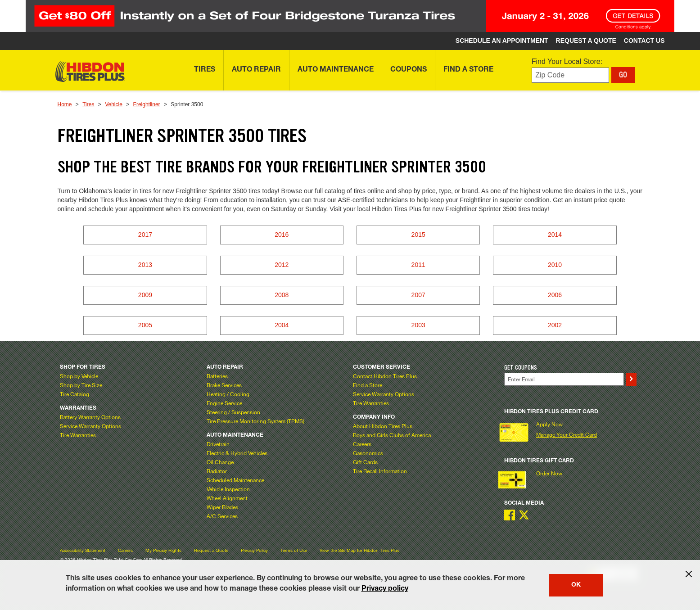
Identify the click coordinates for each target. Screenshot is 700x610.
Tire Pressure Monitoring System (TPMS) (255, 421)
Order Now (550, 473)
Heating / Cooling (228, 394)
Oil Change (220, 462)
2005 (145, 325)
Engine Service (224, 403)
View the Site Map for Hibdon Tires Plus (359, 550)
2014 (555, 235)
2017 (145, 235)
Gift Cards (365, 462)
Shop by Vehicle (79, 376)
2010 (555, 265)
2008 (282, 295)
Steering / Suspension (233, 412)
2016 (282, 235)
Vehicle (114, 104)
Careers (362, 444)
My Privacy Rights (163, 550)
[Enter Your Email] (564, 379)
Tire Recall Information (380, 471)
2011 (418, 265)
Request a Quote (211, 550)
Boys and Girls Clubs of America (392, 435)
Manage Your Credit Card (567, 434)
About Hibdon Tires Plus (383, 426)
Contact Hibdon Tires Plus (385, 376)
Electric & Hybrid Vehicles (237, 453)
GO (623, 75)
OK (576, 585)
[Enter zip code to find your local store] (571, 75)
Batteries (217, 376)
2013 (145, 265)
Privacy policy (385, 589)
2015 (418, 235)
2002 (555, 325)
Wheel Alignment (227, 498)
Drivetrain (218, 444)
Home (65, 104)
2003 (418, 325)
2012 (282, 265)
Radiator (217, 471)
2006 (555, 295)
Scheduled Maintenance (235, 480)
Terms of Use (294, 550)
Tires (88, 104)
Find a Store (368, 385)
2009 (145, 295)
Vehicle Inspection (228, 489)
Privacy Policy (254, 550)
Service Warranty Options (90, 426)
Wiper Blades (222, 507)
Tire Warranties (78, 435)
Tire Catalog (75, 394)
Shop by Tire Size (81, 385)
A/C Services (222, 516)
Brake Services (224, 385)
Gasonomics (368, 453)
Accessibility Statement (83, 550)
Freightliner (147, 104)
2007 (418, 295)
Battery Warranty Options (90, 417)
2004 (282, 325)
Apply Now (549, 424)
